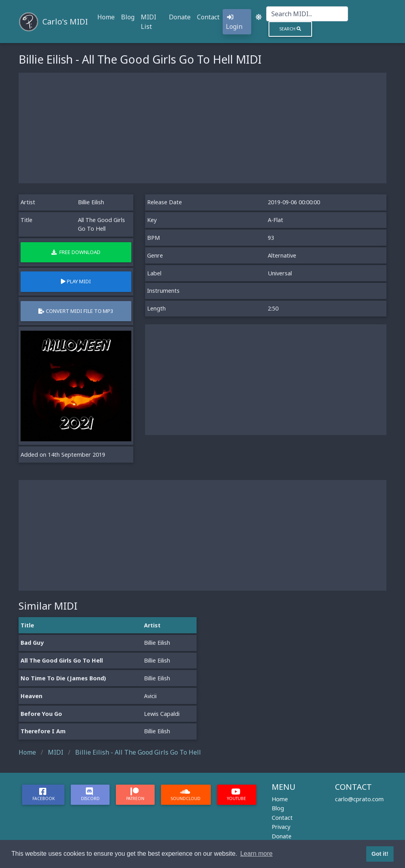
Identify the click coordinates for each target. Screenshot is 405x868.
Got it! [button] (380, 854)
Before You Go (41, 714)
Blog (128, 17)
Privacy (281, 827)
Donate (180, 17)
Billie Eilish (91, 202)
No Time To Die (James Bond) (63, 678)
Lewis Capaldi (162, 714)
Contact (208, 17)
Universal (280, 273)
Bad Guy (32, 643)
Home (106, 17)
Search (290, 29)
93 (271, 238)
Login (234, 22)
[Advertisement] (202, 128)
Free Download (76, 252)
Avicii (150, 696)
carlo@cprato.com (359, 799)
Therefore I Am (43, 731)
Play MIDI (76, 281)
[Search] (307, 14)
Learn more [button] (256, 854)
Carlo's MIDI (65, 22)
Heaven (31, 696)
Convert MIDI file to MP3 (76, 311)
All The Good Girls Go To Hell (62, 660)
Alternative (282, 255)
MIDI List (149, 22)
